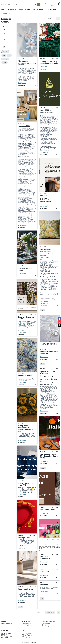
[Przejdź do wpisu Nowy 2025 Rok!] (49, 89)
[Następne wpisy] (50, 612)
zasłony (5, 30)
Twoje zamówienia (26, 624)
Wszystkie (5, 27)
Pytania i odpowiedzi (7, 624)
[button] (39, 4)
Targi (4, 39)
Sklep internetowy (29, 642)
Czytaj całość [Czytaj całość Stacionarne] (44, 592)
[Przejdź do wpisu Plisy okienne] (27, 40)
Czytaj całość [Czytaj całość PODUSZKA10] (44, 304)
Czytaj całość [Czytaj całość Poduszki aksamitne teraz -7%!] (22, 494)
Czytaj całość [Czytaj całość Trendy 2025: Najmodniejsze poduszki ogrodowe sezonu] (22, 440)
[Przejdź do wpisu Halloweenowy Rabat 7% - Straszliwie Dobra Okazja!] (49, 433)
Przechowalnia (25, 626)
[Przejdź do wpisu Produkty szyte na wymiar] (27, 247)
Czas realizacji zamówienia (49, 627)
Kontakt (3, 636)
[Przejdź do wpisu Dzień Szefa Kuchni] (49, 489)
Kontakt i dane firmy (27, 633)
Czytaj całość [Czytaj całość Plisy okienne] (22, 83)
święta (4, 33)
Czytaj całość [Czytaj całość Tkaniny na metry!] (22, 383)
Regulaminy (4, 634)
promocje (43, 468)
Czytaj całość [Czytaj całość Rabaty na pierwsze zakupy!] (22, 600)
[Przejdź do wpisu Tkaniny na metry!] (27, 355)
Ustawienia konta (26, 625)
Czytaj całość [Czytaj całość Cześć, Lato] (44, 575)
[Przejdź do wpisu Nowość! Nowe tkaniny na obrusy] (49, 331)
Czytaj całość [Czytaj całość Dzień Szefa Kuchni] (44, 513)
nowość (20, 607)
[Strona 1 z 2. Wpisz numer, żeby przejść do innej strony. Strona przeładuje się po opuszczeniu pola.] (52, 18)
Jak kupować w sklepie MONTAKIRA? (7, 637)
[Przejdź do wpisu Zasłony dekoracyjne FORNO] (27, 296)
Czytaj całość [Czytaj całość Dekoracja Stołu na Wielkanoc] (44, 411)
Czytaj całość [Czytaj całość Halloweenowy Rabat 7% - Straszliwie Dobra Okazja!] (44, 461)
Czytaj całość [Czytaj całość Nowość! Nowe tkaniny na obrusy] (44, 357)
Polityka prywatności (7, 633)
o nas (42, 598)
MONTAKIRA (4, 13)
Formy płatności (46, 624)
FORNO (20, 324)
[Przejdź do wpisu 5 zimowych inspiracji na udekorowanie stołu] (49, 40)
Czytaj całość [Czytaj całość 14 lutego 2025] (22, 546)
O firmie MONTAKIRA (27, 636)
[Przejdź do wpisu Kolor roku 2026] (27, 105)
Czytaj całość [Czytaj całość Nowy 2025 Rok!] (44, 152)
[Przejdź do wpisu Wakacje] (49, 175)
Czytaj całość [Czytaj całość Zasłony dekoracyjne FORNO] (22, 332)
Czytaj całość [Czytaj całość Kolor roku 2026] (22, 225)
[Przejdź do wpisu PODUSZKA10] (49, 228)
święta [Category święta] (20, 535)
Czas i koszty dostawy (48, 626)
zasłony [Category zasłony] (21, 314)
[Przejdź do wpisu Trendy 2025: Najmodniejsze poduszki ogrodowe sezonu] (27, 405)
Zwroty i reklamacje (47, 625)
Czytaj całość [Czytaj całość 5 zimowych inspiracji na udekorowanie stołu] (44, 67)
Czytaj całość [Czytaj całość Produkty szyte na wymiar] (22, 274)
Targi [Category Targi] (42, 582)
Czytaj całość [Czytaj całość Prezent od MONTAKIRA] (44, 562)
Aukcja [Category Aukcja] (20, 587)
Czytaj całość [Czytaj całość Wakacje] (44, 206)
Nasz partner (25, 638)
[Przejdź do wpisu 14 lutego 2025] (27, 517)
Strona (49, 18)
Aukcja (4, 36)
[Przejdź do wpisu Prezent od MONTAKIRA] (49, 536)
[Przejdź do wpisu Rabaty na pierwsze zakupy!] (27, 568)
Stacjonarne (25, 634)
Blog (23, 637)
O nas (4, 42)
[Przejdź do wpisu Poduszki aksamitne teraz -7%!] (27, 462)
